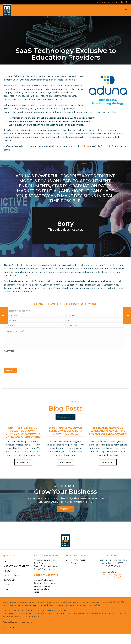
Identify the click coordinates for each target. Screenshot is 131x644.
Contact (9, 590)
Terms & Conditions (43, 569)
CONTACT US (65, 509)
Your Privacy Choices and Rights (65, 605)
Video (37, 592)
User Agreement (95, 602)
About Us (62, 610)
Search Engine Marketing (45, 566)
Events (8, 585)
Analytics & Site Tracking (76, 560)
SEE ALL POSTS (65, 417)
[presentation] (23, 359)
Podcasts (10, 580)
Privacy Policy (36, 605)
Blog (7, 571)
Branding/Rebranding (44, 580)
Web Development (43, 586)
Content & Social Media (44, 583)
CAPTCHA (9, 351)
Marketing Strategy (16, 566)
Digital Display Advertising (46, 560)
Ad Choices (9, 627)
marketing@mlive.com (113, 572)
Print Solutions (41, 563)
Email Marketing (41, 589)
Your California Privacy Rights (17, 622)
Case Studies (11, 576)
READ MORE (23, 462)
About (8, 562)
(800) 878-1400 (104, 2)
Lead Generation (73, 563)
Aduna (85, 146)
